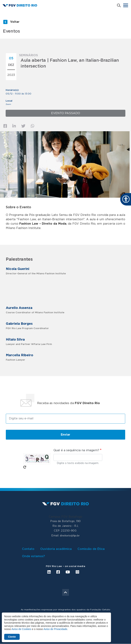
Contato (28, 549)
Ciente (12, 637)
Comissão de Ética (91, 549)
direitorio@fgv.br (70, 536)
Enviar (65, 435)
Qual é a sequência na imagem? (76, 450)
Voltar (15, 22)
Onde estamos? (33, 556)
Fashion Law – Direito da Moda (43, 224)
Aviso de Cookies (21, 629)
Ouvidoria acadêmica (56, 549)
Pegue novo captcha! (25, 467)
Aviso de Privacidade (55, 629)
